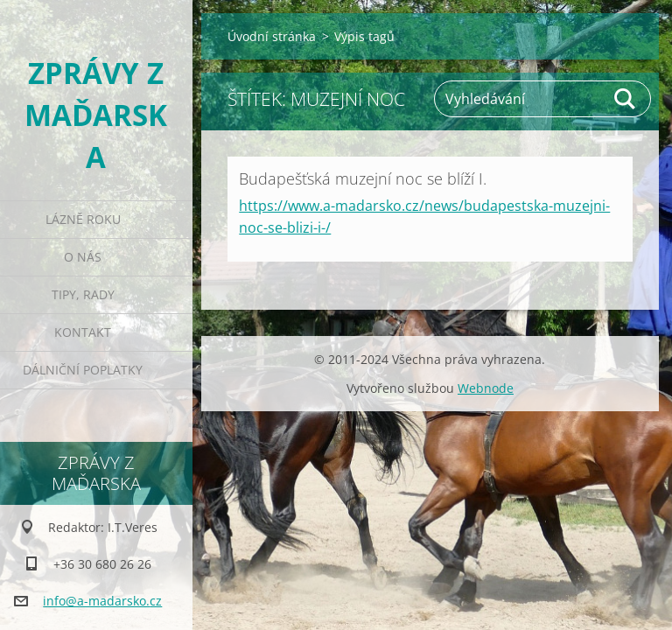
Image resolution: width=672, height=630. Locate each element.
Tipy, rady (83, 294)
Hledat (626, 99)
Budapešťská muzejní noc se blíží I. (363, 178)
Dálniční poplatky (83, 370)
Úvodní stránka (272, 36)
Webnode (486, 388)
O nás (83, 257)
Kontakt (83, 332)
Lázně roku (83, 219)
